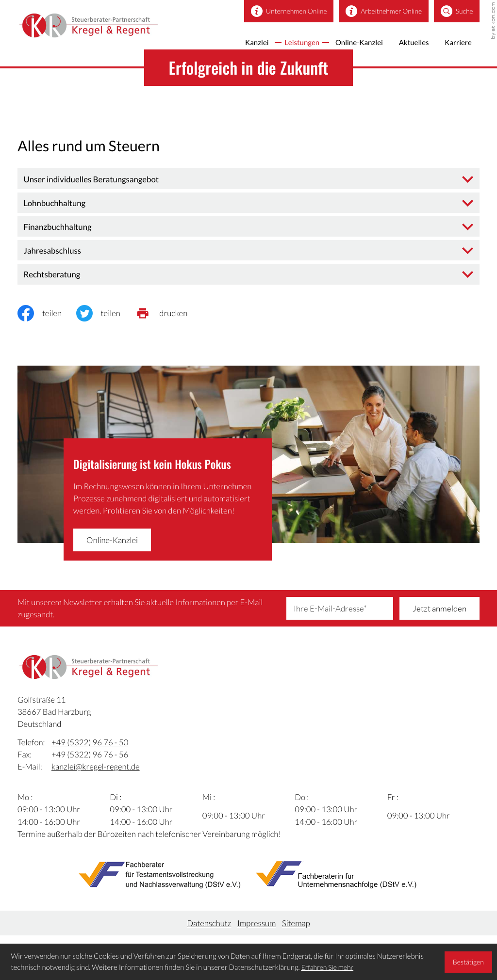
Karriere (456, 45)
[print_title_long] (168, 311)
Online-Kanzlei (348, 45)
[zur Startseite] (104, 29)
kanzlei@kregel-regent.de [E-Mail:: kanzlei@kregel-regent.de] (96, 771)
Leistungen (285, 45)
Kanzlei (236, 45)
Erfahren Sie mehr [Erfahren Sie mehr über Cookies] (327, 967)
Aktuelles (408, 45)
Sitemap (296, 927)
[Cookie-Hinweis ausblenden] (468, 962)
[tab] (248, 177)
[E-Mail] (340, 606)
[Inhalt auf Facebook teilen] (47, 311)
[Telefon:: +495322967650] (90, 747)
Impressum (257, 927)
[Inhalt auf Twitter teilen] (106, 311)
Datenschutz (209, 927)
